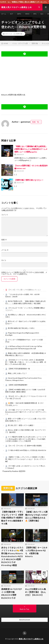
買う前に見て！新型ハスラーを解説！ (21, 425)
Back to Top (24, 609)
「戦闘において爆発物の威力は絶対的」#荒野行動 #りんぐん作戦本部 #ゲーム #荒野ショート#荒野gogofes (31, 149)
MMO (27, 14)
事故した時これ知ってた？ (17, 373)
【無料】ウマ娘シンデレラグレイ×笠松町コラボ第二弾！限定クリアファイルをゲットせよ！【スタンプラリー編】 (26, 459)
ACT (12, 14)
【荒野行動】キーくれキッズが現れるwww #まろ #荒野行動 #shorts (36, 552)
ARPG (19, 14)
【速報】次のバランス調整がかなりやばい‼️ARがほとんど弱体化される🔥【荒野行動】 (36, 516)
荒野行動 (19, 34)
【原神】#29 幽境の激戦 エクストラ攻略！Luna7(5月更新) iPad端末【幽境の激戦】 (25, 391)
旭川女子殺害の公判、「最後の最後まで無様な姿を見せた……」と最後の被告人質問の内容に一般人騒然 (25, 302)
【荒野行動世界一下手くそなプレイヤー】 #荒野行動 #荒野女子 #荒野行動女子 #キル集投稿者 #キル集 (12, 518)
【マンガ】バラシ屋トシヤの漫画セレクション (24, 290)
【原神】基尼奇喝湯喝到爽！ (18, 385)
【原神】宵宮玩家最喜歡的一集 (19, 369)
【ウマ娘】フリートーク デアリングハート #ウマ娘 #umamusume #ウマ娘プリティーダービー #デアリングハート (26, 412)
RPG (35, 14)
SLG (42, 14)
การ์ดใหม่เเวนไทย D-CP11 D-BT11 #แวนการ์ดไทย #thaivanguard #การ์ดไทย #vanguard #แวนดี (24, 347)
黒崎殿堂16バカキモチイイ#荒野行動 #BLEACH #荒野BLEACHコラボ (12, 593)
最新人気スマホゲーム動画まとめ (31, 639)
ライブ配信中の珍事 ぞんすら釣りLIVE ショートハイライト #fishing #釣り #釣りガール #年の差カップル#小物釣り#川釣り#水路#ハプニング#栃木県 (26, 439)
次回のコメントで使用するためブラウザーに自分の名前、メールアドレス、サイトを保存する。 (24, 273)
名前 (4, 240)
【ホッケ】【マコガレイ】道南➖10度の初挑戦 (25, 446)
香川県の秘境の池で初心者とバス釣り (21, 328)
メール (5, 250)
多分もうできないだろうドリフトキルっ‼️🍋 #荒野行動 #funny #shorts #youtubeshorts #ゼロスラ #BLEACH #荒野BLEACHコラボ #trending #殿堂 (12, 556)
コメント (5, 215)
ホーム (4, 14)
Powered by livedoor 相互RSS (14, 471)
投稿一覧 (36, 122)
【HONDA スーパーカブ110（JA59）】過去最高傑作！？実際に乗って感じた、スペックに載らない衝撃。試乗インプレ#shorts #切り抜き (26, 362)
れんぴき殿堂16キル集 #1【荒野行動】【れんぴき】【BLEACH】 (36, 592)
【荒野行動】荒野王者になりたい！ (29, 180)
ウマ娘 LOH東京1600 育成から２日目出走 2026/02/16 (27, 450)
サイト (4, 260)
